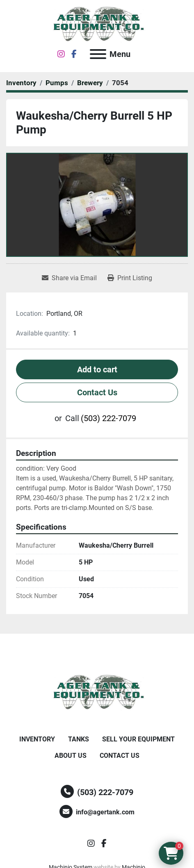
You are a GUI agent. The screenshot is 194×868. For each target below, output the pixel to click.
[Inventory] (21, 83)
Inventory (37, 739)
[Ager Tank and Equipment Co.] (97, 692)
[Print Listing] (130, 278)
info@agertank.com (105, 812)
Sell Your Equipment (138, 739)
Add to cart (97, 369)
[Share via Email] (69, 278)
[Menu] (98, 54)
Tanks (79, 739)
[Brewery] (90, 83)
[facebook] (74, 54)
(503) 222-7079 (108, 418)
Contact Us (97, 392)
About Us (71, 756)
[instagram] (61, 54)
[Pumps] (57, 83)
